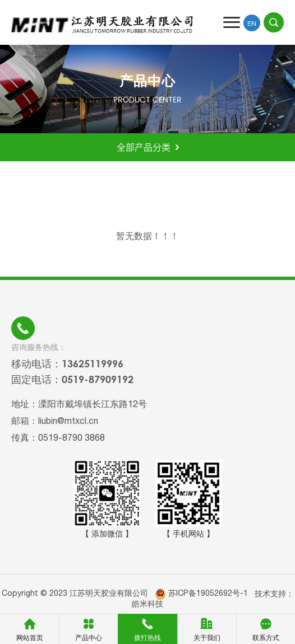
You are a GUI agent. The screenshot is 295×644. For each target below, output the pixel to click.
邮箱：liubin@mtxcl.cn (55, 421)
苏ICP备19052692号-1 (208, 593)
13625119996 (93, 363)
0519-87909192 (98, 379)
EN (252, 24)
